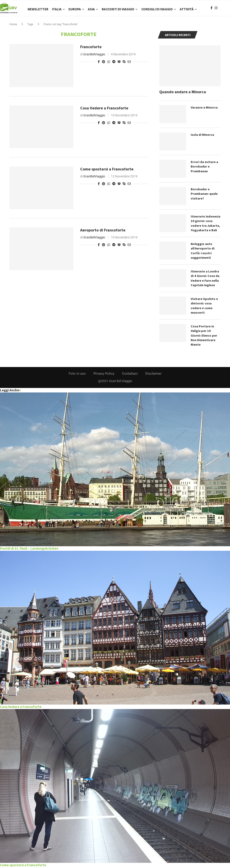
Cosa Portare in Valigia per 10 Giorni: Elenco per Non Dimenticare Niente (204, 336)
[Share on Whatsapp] (109, 64)
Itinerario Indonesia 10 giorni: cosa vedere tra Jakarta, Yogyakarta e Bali (206, 225)
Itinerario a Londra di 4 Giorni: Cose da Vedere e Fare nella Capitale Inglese (205, 280)
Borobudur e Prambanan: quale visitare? (204, 196)
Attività (187, 9)
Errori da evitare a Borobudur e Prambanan (204, 168)
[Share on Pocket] (119, 64)
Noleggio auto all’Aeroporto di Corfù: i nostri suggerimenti (203, 252)
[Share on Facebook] (99, 64)
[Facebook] (211, 9)
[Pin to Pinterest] (104, 64)
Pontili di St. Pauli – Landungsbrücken (29, 549)
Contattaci (130, 374)
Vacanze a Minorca (204, 109)
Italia (57, 9)
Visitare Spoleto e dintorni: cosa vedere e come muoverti (204, 307)
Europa (75, 9)
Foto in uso (77, 374)
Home (13, 26)
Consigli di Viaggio (157, 9)
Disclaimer (153, 374)
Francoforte (91, 49)
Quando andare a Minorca (183, 94)
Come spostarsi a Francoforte (107, 171)
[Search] (228, 9)
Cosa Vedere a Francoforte (104, 110)
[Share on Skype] (124, 64)
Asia (91, 9)
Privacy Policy (104, 374)
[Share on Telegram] (114, 64)
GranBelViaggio (94, 57)
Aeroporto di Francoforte (103, 232)
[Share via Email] (129, 64)
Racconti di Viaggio (118, 9)
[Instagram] (216, 9)
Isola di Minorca (202, 137)
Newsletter (38, 9)
